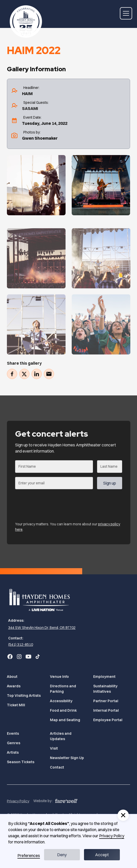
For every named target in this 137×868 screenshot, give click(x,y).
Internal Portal (106, 710)
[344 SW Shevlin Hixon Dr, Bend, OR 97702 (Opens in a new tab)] (41, 628)
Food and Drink (63, 710)
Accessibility (61, 701)
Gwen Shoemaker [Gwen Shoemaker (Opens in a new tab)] (40, 138)
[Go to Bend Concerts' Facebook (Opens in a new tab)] (10, 657)
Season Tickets (21, 762)
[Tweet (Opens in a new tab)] (24, 374)
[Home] (25, 22)
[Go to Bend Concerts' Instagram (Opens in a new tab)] (19, 657)
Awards (14, 686)
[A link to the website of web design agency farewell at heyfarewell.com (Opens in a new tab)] (66, 810)
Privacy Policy (18, 811)
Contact (57, 767)
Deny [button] (62, 855)
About (12, 677)
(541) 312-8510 (21, 645)
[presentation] (54, 506)
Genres (14, 743)
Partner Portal (106, 701)
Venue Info (59, 677)
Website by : (43, 811)
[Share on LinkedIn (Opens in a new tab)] (37, 374)
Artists (13, 752)
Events (13, 733)
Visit (54, 748)
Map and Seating (65, 720)
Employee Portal (108, 720)
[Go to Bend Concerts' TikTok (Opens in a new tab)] (38, 657)
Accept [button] (102, 855)
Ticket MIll (16, 705)
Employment (104, 677)
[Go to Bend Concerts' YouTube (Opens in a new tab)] (28, 657)
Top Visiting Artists (24, 696)
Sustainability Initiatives (105, 689)
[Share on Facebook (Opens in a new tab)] (12, 374)
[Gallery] (36, 185)
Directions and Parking (63, 689)
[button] (125, 13)
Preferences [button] (29, 855)
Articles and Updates (61, 736)
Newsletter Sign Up (67, 758)
